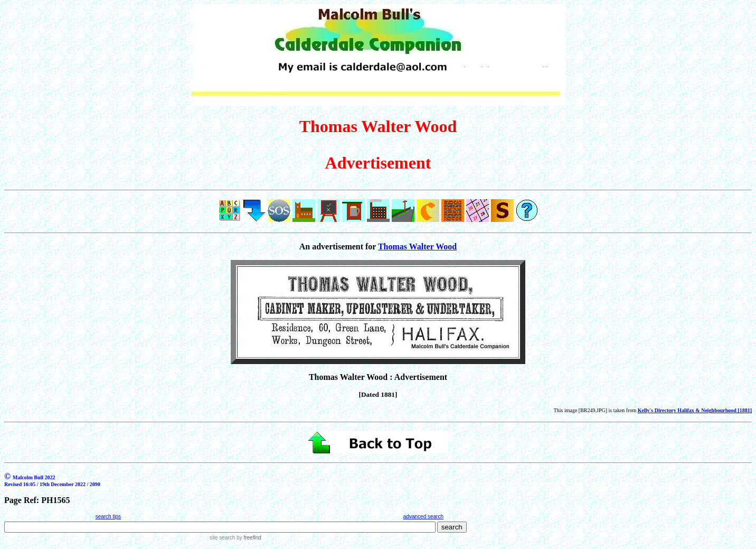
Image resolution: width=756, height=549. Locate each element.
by (248, 538)
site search (222, 538)
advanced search (423, 517)
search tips (108, 517)
